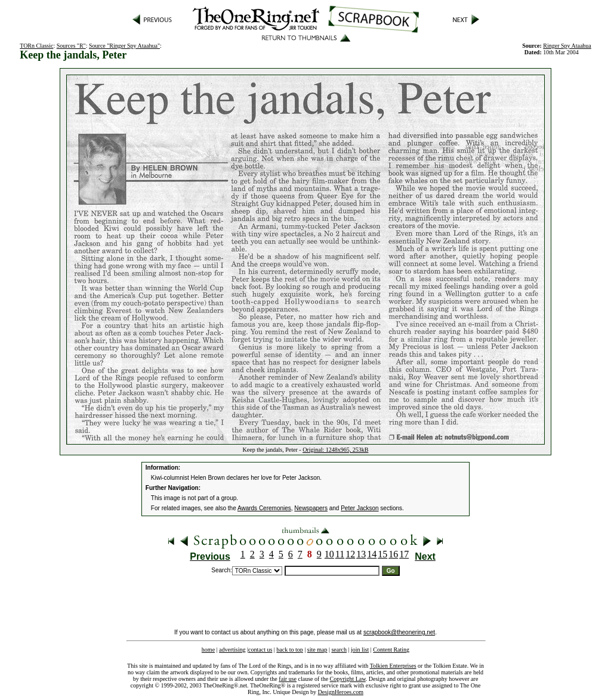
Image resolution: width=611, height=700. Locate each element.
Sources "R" (71, 46)
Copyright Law (348, 679)
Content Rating (391, 650)
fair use (288, 679)
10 (329, 554)
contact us (260, 650)
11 (340, 554)
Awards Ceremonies (264, 508)
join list (360, 650)
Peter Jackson (359, 508)
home (208, 650)
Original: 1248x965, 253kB (335, 450)
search (339, 650)
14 (372, 554)
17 (404, 554)
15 (382, 554)
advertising (232, 650)
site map (317, 650)
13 (361, 554)
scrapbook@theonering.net (399, 632)
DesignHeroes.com (341, 692)
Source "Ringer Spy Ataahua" (124, 46)
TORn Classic (36, 46)
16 (393, 554)
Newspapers (311, 508)
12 (350, 554)
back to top (289, 650)
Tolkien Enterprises (393, 666)
